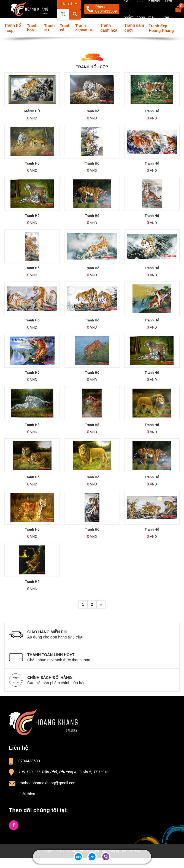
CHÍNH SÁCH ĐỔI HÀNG (101, 680)
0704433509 (106, 11)
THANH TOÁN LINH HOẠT (101, 657)
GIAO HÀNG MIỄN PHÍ (101, 635)
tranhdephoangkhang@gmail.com (47, 783)
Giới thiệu (27, 794)
